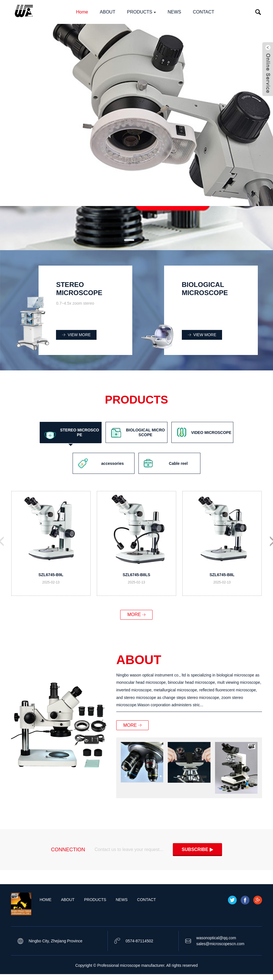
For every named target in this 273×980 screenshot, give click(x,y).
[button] (129, 240)
